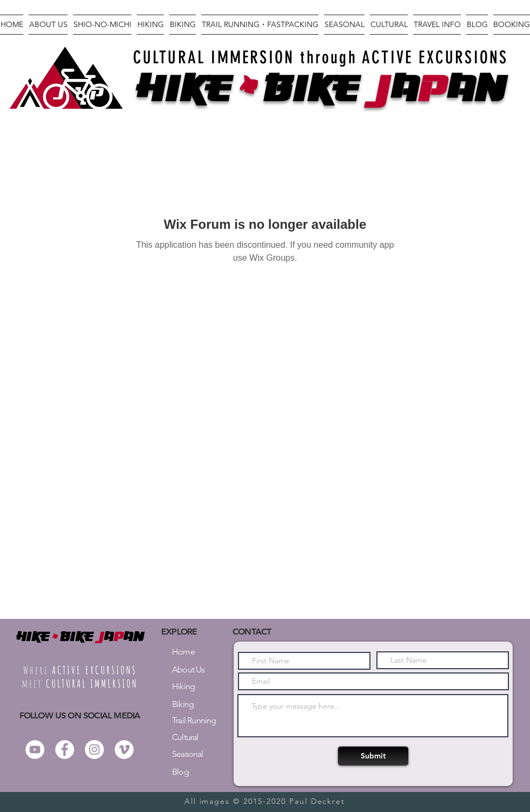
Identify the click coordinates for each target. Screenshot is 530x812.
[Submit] (373, 756)
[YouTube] (35, 750)
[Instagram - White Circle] (94, 750)
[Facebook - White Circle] (65, 750)
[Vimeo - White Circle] (124, 750)
